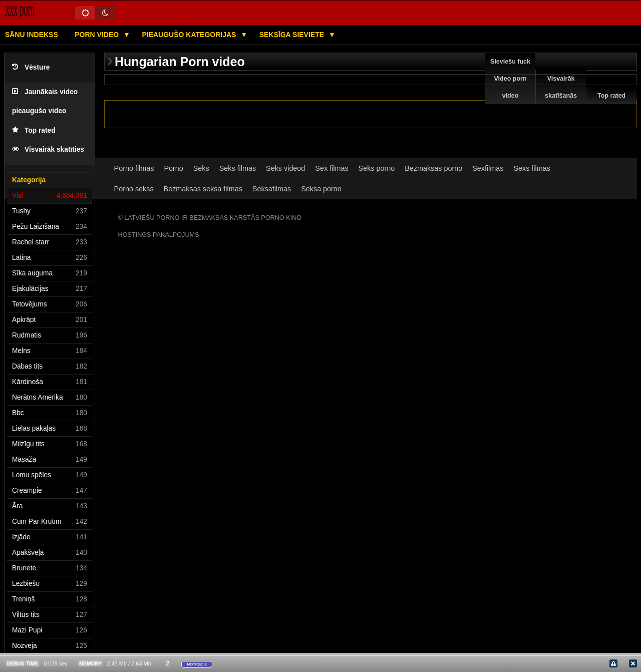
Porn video (98, 35)
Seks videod (285, 168)
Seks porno (377, 168)
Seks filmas (238, 168)
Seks (201, 168)
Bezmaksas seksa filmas (203, 189)
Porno (173, 168)
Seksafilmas (272, 189)
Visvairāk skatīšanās (561, 87)
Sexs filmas (532, 168)
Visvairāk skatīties (48, 149)
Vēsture (31, 67)
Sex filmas (332, 168)
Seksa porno (321, 189)
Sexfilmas (488, 168)
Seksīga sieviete (293, 35)
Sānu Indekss (32, 35)
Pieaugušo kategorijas (190, 35)
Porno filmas (134, 168)
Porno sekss (134, 189)
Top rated (34, 130)
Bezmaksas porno (433, 168)
